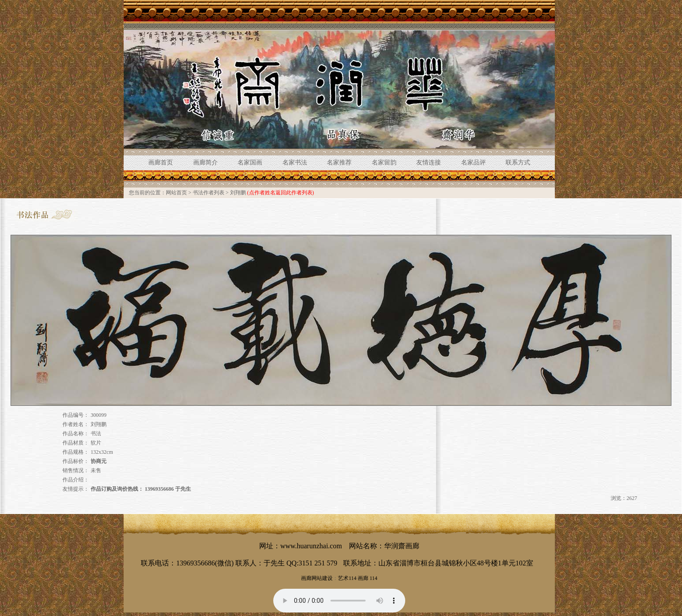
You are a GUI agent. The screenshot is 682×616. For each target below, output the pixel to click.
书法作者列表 (209, 193)
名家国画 (250, 162)
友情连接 (429, 162)
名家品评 (473, 162)
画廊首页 (161, 162)
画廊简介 (205, 162)
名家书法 (295, 162)
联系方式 (518, 162)
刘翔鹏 (238, 193)
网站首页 (176, 193)
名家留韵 (384, 162)
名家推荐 (339, 162)
